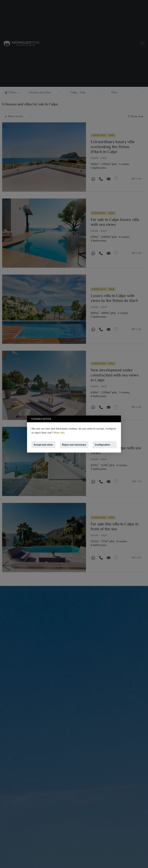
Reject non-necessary (74, 445)
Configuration (103, 445)
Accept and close (43, 445)
